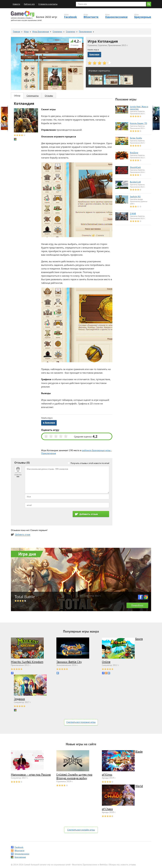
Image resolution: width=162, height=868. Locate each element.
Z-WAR (133, 214)
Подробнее (137, 605)
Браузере (94, 54)
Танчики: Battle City (69, 662)
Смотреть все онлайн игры (81, 830)
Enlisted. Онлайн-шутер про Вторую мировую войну (74, 777)
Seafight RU (135, 197)
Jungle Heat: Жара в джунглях (139, 108)
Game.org (23, 14)
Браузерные (143, 17)
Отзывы (49, 96)
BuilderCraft (135, 182)
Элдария (19, 699)
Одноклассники (116, 17)
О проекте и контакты (48, 4)
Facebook (70, 17)
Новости (16, 4)
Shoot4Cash (135, 168)
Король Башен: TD (138, 124)
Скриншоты (33, 96)
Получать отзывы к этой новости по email (90, 463)
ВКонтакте (91, 17)
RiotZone (134, 153)
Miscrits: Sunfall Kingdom (27, 662)
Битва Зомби (136, 138)
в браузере (49, 423)
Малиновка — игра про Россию (31, 775)
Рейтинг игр (29, 4)
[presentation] (48, 517)
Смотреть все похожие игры (81, 722)
